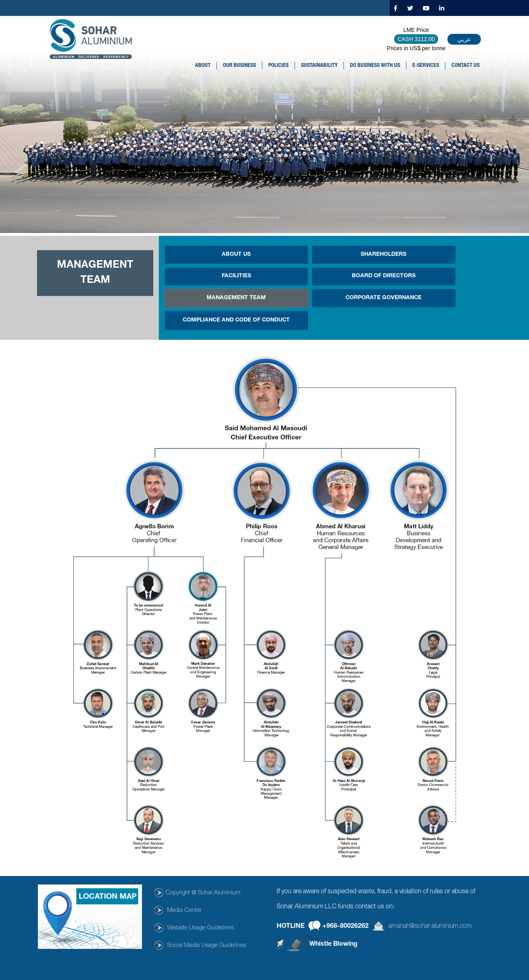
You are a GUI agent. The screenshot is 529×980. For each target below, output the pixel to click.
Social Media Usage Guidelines (207, 946)
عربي (464, 39)
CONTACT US (466, 66)
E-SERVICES (426, 66)
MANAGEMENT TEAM (236, 298)
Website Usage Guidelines (200, 928)
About (203, 66)
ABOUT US (236, 255)
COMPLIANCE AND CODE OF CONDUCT (236, 320)
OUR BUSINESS (239, 66)
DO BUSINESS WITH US (375, 66)
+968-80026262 (346, 927)
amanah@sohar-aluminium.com (430, 927)
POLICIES (278, 66)
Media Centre (184, 910)
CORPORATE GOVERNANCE (384, 298)
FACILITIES (236, 276)
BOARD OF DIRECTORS (384, 276)
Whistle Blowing (333, 945)
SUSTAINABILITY (319, 66)
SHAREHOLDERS (384, 255)
